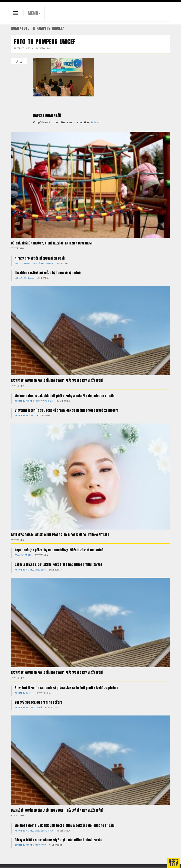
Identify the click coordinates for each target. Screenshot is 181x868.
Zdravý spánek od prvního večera (39, 702)
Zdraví (50, 401)
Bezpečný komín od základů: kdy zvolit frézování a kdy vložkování (57, 381)
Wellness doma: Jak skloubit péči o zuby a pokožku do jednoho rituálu (65, 396)
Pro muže (29, 264)
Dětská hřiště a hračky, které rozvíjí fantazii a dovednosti (52, 243)
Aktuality (20, 401)
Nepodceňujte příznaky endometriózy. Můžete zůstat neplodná (59, 550)
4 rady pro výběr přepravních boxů (40, 258)
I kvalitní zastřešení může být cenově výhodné (48, 273)
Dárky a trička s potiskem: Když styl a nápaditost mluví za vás (58, 564)
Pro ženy (39, 264)
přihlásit (95, 122)
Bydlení (19, 264)
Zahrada (49, 264)
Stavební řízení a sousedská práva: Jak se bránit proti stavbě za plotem (66, 410)
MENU (33, 13)
